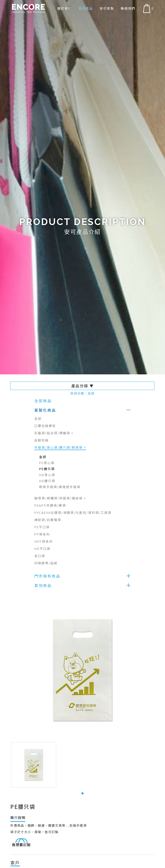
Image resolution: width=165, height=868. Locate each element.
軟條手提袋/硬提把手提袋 (60, 487)
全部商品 (43, 401)
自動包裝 (42, 440)
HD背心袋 (47, 475)
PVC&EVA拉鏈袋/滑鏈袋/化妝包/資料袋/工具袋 (73, 513)
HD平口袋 (42, 549)
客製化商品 (45, 410)
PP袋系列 (42, 534)
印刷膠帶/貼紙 (46, 563)
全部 (38, 418)
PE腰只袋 (47, 469)
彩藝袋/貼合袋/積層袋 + (54, 433)
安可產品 (86, 8)
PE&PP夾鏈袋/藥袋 (50, 505)
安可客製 (107, 8)
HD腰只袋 (47, 481)
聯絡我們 (128, 8)
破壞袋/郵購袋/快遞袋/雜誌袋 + (60, 498)
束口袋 (40, 556)
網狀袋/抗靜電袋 (48, 520)
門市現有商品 (47, 576)
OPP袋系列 (44, 541)
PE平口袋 (42, 527)
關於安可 (65, 8)
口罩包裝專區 (45, 426)
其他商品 (43, 585)
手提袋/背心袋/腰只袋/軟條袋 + (60, 447)
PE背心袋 (47, 463)
